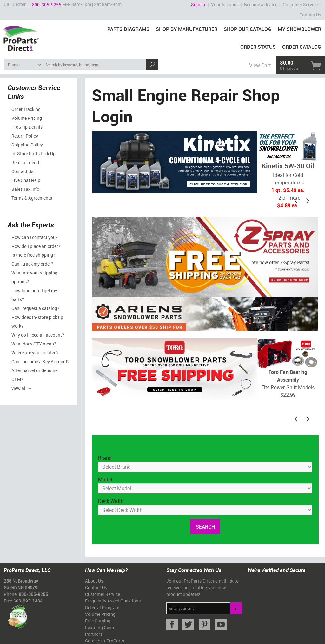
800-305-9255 (33, 594)
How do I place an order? (36, 246)
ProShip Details (27, 127)
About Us (94, 581)
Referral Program (102, 607)
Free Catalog (98, 621)
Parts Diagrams (128, 29)
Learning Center (101, 627)
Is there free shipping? (33, 255)
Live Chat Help (26, 180)
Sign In (198, 5)
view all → (22, 388)
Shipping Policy (27, 145)
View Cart (260, 65)
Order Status (258, 47)
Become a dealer (260, 5)
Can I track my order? (32, 264)
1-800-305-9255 (44, 5)
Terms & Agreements (32, 198)
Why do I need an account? (38, 335)
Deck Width (111, 501)
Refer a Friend (25, 162)
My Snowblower (299, 29)
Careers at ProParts (105, 641)
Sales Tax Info (25, 189)
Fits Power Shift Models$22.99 (288, 369)
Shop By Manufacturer (187, 29)
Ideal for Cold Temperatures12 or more (288, 170)
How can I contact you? (35, 237)
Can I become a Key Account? (40, 361)
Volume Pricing (27, 118)
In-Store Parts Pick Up (33, 154)
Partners (94, 634)
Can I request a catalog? (35, 308)
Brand (105, 458)
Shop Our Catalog (248, 29)
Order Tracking (26, 109)
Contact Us (310, 15)
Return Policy (25, 136)
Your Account (225, 5)
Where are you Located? (35, 353)
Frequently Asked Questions (113, 601)
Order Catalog (302, 47)
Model (105, 480)
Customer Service (300, 5)
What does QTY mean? (34, 344)
